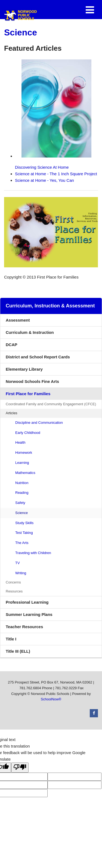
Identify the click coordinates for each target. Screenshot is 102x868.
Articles (12, 413)
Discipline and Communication (39, 423)
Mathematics (25, 473)
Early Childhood (28, 433)
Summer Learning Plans (29, 614)
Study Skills (24, 523)
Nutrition (22, 483)
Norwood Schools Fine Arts (32, 381)
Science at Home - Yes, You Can (44, 180)
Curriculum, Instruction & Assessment (50, 306)
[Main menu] (90, 10)
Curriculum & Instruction (30, 332)
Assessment (18, 320)
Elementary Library (32, 371)
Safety (20, 503)
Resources (14, 591)
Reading (22, 493)
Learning (22, 463)
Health (20, 442)
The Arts (22, 543)
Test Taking (24, 533)
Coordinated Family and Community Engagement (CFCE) (54, 405)
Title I (11, 639)
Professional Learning (27, 602)
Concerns (13, 582)
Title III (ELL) (18, 651)
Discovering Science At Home (53, 114)
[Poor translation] (20, 768)
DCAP (12, 345)
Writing (21, 573)
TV (18, 563)
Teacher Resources (24, 627)
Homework (24, 453)
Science (21, 513)
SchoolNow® (51, 699)
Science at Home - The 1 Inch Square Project (56, 174)
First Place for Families (28, 394)
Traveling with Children (33, 553)
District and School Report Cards (38, 357)
